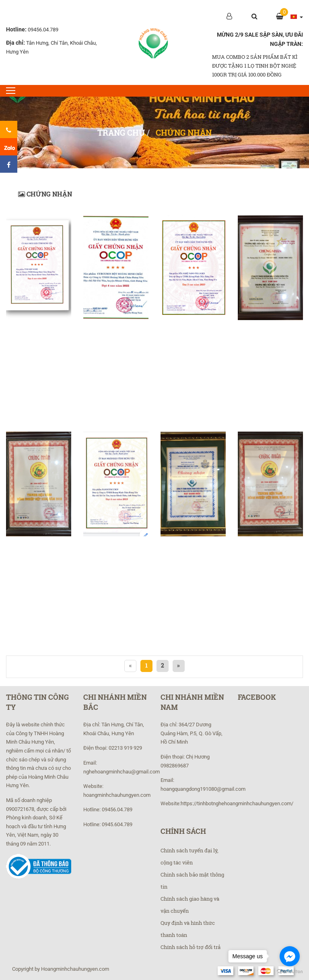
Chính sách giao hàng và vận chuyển (190, 905)
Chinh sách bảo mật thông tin (192, 881)
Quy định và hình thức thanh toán (188, 929)
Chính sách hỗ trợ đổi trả (191, 947)
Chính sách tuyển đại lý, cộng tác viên (190, 856)
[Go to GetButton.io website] (290, 972)
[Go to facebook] (290, 956)
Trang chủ (121, 132)
